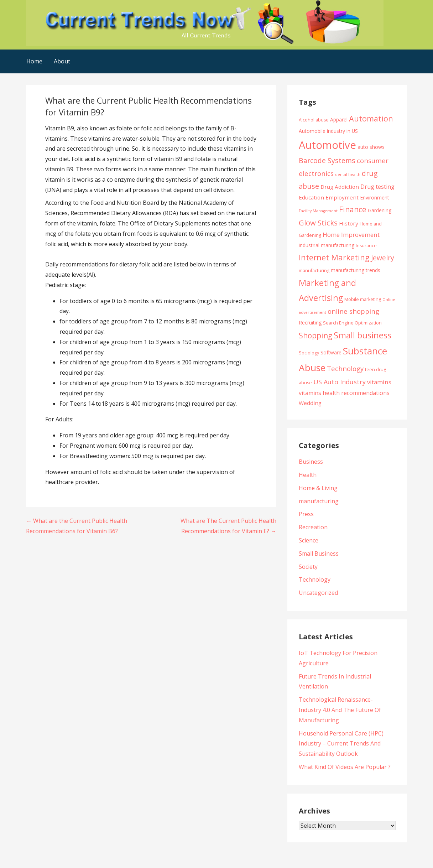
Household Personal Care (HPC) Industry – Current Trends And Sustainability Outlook (341, 744)
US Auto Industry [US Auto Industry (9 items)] (340, 382)
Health (308, 475)
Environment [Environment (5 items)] (375, 197)
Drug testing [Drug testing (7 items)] (377, 187)
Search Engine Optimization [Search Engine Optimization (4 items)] (352, 323)
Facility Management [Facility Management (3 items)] (318, 211)
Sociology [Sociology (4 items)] (309, 353)
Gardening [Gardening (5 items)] (380, 210)
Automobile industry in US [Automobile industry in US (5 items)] (328, 131)
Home (34, 61)
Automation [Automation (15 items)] (371, 118)
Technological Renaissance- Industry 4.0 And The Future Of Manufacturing (340, 710)
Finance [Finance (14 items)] (353, 209)
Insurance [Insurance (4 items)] (366, 246)
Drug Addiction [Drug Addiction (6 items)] (340, 187)
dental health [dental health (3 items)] (348, 175)
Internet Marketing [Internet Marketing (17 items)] (334, 257)
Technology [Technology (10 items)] (345, 368)
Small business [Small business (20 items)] (362, 335)
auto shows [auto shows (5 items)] (371, 147)
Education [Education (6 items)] (311, 197)
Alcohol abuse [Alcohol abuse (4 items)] (314, 120)
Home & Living (318, 488)
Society (308, 567)
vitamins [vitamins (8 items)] (379, 382)
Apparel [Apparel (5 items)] (339, 119)
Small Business (319, 553)
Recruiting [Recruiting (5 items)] (310, 323)
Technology (315, 579)
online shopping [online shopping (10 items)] (353, 311)
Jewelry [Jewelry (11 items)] (383, 258)
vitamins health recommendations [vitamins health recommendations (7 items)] (344, 393)
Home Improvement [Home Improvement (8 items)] (351, 235)
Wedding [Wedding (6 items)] (310, 403)
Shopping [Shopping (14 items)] (315, 335)
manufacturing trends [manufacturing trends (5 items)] (356, 270)
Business (311, 462)
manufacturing (319, 501)
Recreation (313, 527)
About (62, 61)
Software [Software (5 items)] (331, 352)
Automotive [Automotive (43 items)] (327, 145)
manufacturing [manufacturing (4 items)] (314, 271)
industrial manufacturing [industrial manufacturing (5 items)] (327, 245)
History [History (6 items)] (349, 223)
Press (306, 514)
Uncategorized (318, 593)
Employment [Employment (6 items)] (342, 197)
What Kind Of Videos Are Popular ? (345, 767)
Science (309, 540)
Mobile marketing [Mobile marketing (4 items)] (363, 299)
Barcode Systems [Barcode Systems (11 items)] (327, 160)
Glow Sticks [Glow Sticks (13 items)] (318, 223)
